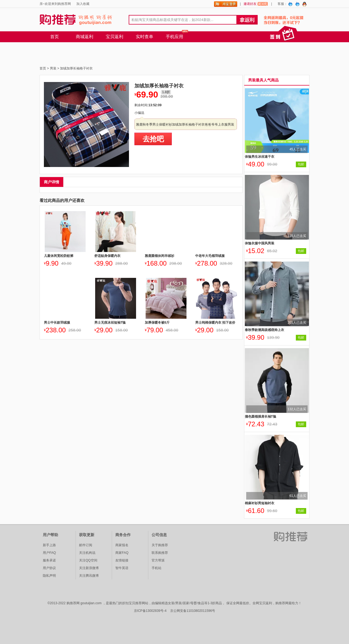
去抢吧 (153, 139)
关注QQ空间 (88, 560)
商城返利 (85, 37)
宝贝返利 (115, 37)
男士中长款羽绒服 (57, 323)
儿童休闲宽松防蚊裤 (59, 256)
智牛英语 (122, 568)
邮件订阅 (86, 545)
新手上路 (49, 545)
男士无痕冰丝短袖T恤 (110, 323)
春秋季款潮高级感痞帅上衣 (264, 330)
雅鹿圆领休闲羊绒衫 (160, 256)
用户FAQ (49, 553)
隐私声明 (49, 576)
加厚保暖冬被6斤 (157, 323)
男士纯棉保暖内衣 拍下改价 (215, 323)
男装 (53, 68)
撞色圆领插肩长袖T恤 (261, 417)
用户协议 (49, 568)
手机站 (157, 568)
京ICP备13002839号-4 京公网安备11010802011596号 (175, 611)
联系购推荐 (160, 553)
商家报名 (122, 545)
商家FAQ (122, 553)
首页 (55, 37)
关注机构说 (87, 553)
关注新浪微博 (89, 568)
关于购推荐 (160, 545)
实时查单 (145, 37)
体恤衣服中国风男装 (260, 243)
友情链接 (122, 560)
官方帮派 (158, 560)
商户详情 (52, 182)
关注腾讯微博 (89, 576)
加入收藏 (83, 4)
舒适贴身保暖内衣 (107, 256)
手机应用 (174, 37)
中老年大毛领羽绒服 (210, 256)
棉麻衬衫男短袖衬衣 (260, 503)
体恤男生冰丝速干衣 (260, 157)
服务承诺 (49, 560)
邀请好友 (256, 4)
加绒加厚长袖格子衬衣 (76, 68)
